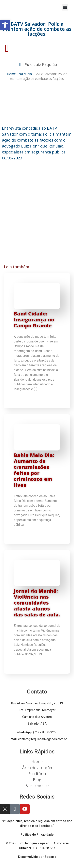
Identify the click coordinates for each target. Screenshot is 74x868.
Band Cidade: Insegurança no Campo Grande (34, 319)
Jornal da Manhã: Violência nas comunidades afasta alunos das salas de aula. (37, 603)
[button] (65, 7)
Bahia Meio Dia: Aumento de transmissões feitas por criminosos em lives (34, 470)
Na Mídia (25, 74)
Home (11, 74)
